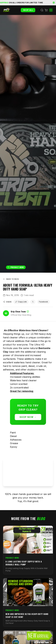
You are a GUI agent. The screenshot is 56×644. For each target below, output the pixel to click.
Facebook (43, 302)
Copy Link (21, 302)
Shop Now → (28, 417)
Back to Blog (11, 279)
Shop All (28, 10)
